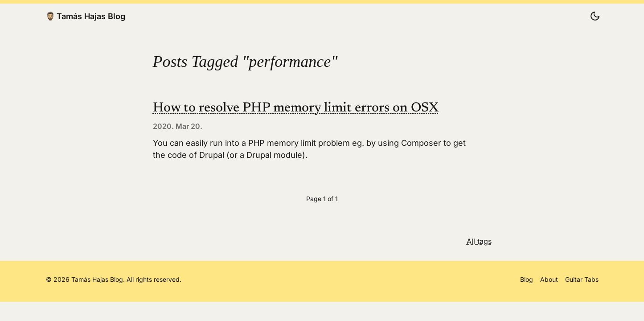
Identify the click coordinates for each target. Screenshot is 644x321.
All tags (479, 241)
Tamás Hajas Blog (86, 16)
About (549, 279)
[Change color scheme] (595, 16)
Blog (527, 279)
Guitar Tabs (582, 279)
